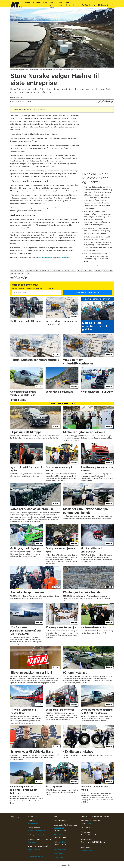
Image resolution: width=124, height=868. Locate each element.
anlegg (21, 273)
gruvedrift (108, 270)
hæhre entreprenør (85, 270)
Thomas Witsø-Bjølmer (36, 830)
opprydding (55, 270)
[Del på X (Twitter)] (103, 102)
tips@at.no (42, 835)
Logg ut (92, 5)
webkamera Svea (46, 258)
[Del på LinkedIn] (106, 102)
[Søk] (112, 5)
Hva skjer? (61, 4)
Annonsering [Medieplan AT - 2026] (59, 853)
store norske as (32, 270)
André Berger (59, 828)
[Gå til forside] (16, 5)
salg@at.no (62, 842)
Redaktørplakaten (34, 852)
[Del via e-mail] (109, 102)
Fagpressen (32, 842)
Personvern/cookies (35, 856)
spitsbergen (44, 270)
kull (74, 270)
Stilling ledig (69, 4)
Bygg (45, 2)
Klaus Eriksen (33, 823)
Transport (37, 2)
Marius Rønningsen (61, 835)
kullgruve (66, 270)
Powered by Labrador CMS (62, 865)
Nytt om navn (52, 5)
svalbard (98, 270)
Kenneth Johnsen (87, 851)
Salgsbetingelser (60, 849)
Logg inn (77, 5)
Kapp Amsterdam (64, 258)
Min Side (85, 5)
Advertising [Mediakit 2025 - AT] (59, 858)
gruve (14, 273)
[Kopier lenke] (112, 102)
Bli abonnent (103, 5)
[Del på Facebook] (100, 102)
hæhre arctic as (17, 270)
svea (27, 273)
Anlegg (27, 2)
